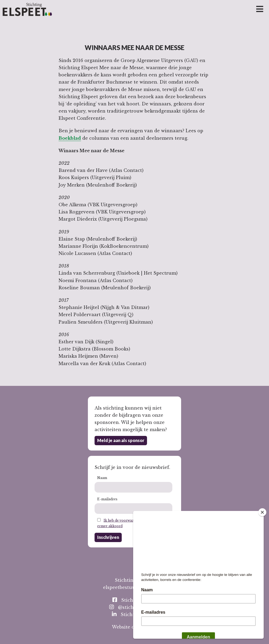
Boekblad (70, 138)
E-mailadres (107, 499)
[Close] (262, 512)
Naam (102, 478)
